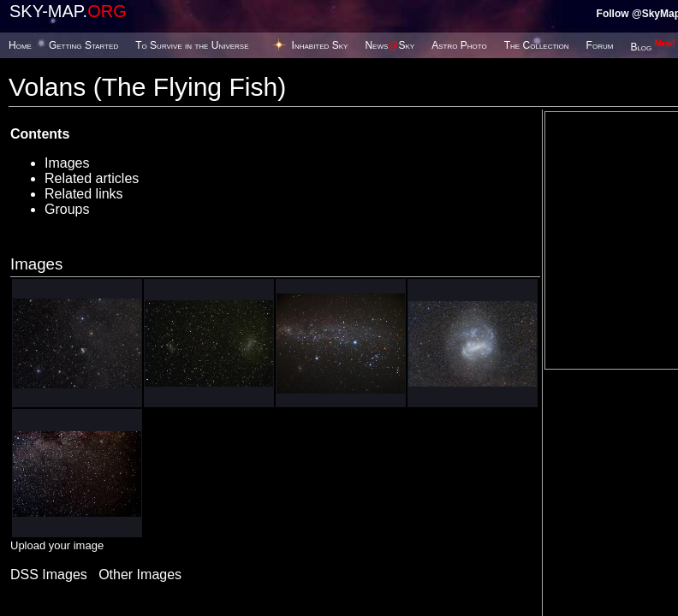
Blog (653, 47)
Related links (84, 194)
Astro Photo (459, 45)
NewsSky (390, 45)
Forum (600, 45)
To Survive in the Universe (192, 45)
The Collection (537, 45)
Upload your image (57, 545)
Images (67, 163)
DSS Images (49, 575)
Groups (67, 209)
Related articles (92, 178)
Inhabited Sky (320, 45)
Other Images (140, 575)
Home (20, 45)
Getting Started (83, 45)
